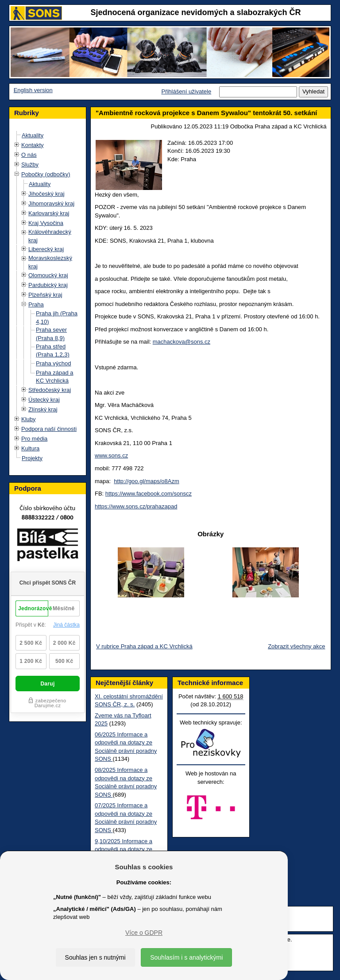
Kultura (30, 448)
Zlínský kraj (43, 409)
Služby (30, 165)
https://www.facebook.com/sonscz (149, 494)
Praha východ (54, 363)
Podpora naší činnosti (49, 429)
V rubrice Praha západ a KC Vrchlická (144, 646)
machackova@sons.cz (182, 342)
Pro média (34, 439)
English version (33, 90)
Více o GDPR (144, 933)
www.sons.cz (111, 455)
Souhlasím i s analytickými (186, 957)
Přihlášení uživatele (186, 91)
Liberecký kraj (46, 249)
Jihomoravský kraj (51, 203)
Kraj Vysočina (46, 223)
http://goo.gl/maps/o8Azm (146, 481)
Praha (36, 304)
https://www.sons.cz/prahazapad (136, 506)
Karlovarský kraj (49, 213)
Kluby (29, 419)
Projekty (32, 458)
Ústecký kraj (44, 400)
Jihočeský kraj (46, 194)
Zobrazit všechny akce (296, 646)
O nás (29, 155)
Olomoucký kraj (48, 275)
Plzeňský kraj (45, 295)
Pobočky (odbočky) (46, 174)
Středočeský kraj (50, 390)
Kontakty (33, 145)
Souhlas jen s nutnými (95, 957)
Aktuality (33, 135)
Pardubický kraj (48, 285)
